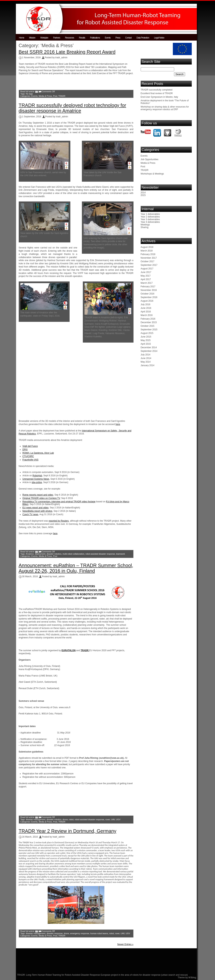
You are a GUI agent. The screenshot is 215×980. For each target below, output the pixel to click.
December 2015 (149, 322)
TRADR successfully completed (157, 90)
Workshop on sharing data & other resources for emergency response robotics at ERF (165, 108)
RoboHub (37, 476)
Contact (128, 38)
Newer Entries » (125, 944)
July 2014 (146, 355)
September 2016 (149, 297)
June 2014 (146, 358)
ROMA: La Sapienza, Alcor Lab (38, 453)
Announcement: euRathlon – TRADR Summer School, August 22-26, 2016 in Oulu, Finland (76, 568)
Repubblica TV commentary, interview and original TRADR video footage (59, 502)
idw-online (37, 482)
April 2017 (146, 279)
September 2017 (149, 265)
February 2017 (148, 287)
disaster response (55, 933)
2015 (143, 195)
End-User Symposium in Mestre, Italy (159, 97)
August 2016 (147, 301)
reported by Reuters (59, 521)
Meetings (145, 225)
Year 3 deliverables (150, 219)
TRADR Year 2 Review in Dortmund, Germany (68, 831)
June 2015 (146, 337)
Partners (57, 38)
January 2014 (148, 365)
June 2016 (146, 308)
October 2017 (148, 261)
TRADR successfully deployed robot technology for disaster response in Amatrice (72, 108)
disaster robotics (54, 554)
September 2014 (149, 351)
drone (65, 819)
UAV (113, 819)
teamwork (121, 554)
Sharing (145, 227)
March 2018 (147, 251)
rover (108, 819)
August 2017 (147, 269)
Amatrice (30, 554)
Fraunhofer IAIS (31, 460)
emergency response (80, 933)
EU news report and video (36, 508)
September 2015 (149, 330)
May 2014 (146, 362)
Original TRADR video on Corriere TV (41, 498)
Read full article (27, 91)
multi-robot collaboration (73, 554)
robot (71, 819)
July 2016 (146, 304)
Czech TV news (30, 514)
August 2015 (147, 333)
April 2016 (146, 312)
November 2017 (149, 258)
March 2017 (147, 283)
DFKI (25, 450)
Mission (32, 38)
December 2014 (149, 347)
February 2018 (148, 254)
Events (108, 38)
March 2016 (147, 315)
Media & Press (45, 96)
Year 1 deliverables (150, 214)
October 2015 (148, 326)
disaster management (36, 819)
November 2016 (149, 290)
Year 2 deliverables (150, 217)
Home (22, 38)
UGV (118, 819)
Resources (70, 38)
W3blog (192, 978)
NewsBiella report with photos (37, 511)
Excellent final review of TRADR (157, 93)
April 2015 (146, 344)
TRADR (62, 96)
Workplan (44, 38)
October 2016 (148, 294)
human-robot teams (99, 933)
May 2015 (146, 340)
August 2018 (147, 247)
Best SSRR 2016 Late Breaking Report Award (67, 52)
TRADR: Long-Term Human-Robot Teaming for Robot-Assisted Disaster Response (59, 975)
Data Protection (143, 38)
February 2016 (148, 319)
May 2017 (146, 276)
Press (118, 38)
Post (55, 96)
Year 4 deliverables (150, 222)
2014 (143, 193)
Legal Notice (159, 38)
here (118, 424)
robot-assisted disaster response (100, 554)
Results (82, 38)
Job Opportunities (150, 159)
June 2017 (146, 272)
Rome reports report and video (38, 495)
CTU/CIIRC (28, 456)
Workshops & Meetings (152, 174)
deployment (40, 554)
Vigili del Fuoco (30, 446)
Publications (95, 38)
